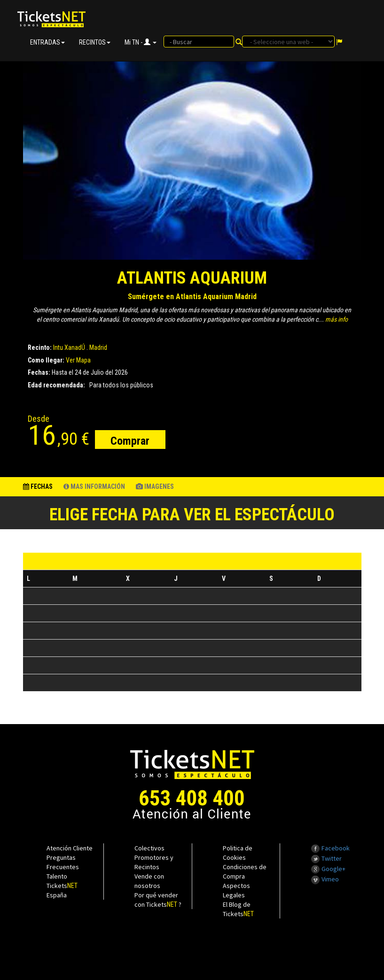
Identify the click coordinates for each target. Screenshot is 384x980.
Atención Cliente (70, 848)
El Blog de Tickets (238, 909)
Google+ (328, 869)
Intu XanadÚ (69, 347)
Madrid (98, 347)
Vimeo (325, 879)
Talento (57, 876)
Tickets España (62, 890)
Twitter (326, 858)
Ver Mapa (78, 360)
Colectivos (149, 848)
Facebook (330, 848)
